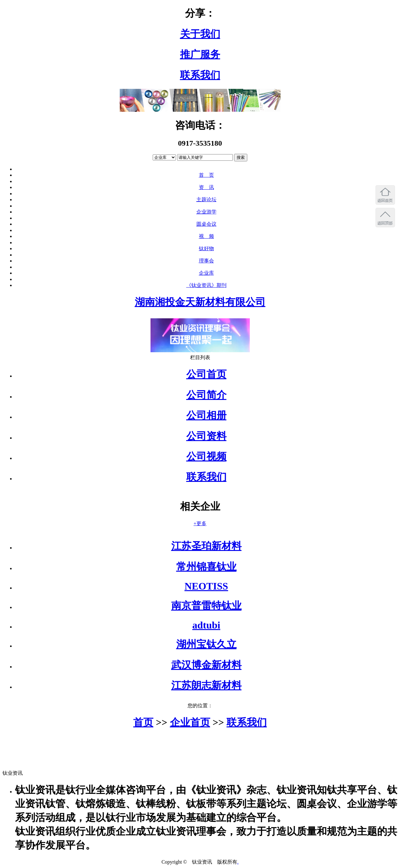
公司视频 (206, 456)
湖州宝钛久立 (206, 644)
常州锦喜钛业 (206, 567)
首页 (143, 722)
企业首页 (190, 722)
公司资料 (206, 436)
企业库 (206, 273)
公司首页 (206, 374)
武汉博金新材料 (206, 665)
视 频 (206, 236)
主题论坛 (206, 199)
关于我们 (200, 34)
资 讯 (206, 187)
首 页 (206, 175)
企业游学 (206, 212)
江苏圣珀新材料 (206, 546)
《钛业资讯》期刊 (206, 285)
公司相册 (206, 415)
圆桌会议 (206, 224)
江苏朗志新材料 (206, 685)
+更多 (200, 523)
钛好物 (206, 248)
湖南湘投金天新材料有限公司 (200, 302)
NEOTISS (206, 586)
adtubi (206, 625)
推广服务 (200, 54)
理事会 (206, 261)
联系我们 (200, 75)
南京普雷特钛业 (206, 606)
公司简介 (206, 395)
